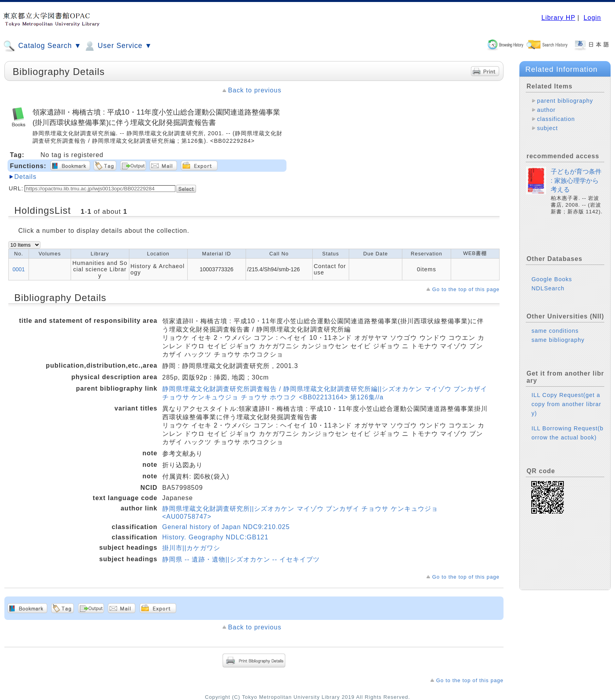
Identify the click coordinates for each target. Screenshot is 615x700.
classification (556, 119)
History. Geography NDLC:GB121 (215, 537)
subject (547, 128)
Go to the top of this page (466, 289)
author (546, 110)
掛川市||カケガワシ (191, 548)
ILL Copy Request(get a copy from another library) (566, 404)
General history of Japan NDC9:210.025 (226, 527)
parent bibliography (565, 101)
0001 (18, 269)
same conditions (555, 331)
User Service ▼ (118, 46)
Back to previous (255, 90)
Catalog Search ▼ (42, 46)
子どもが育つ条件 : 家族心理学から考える (576, 180)
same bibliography (558, 340)
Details (25, 177)
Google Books (552, 279)
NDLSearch (548, 288)
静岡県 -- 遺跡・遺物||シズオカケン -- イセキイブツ (241, 559)
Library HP (558, 18)
